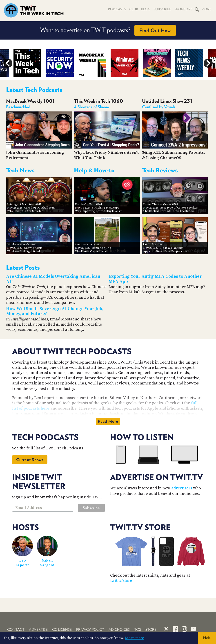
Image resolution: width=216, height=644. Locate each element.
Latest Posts (23, 267)
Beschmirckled (18, 107)
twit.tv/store (121, 581)
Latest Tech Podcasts (34, 90)
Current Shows (30, 460)
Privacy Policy (90, 630)
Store (151, 630)
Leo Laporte (22, 563)
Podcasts (117, 9)
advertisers (182, 488)
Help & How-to (94, 170)
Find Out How (155, 30)
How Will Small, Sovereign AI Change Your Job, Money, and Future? (55, 311)
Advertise (38, 630)
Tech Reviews (160, 170)
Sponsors (183, 9)
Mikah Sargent (47, 563)
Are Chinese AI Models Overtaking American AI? (53, 279)
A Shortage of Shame (91, 107)
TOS (138, 630)
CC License (62, 630)
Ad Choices (119, 630)
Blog (146, 9)
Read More (108, 421)
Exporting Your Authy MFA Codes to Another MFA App (155, 279)
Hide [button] (207, 638)
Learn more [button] (134, 638)
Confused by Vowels (159, 107)
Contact (16, 630)
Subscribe (162, 9)
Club (134, 9)
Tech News (20, 170)
